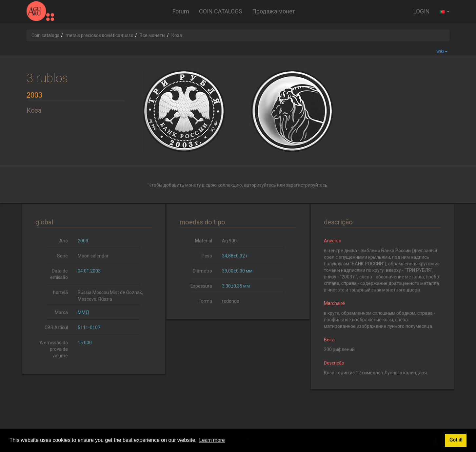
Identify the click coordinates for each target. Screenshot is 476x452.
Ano (64, 241)
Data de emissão (59, 274)
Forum (181, 11)
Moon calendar (93, 256)
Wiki (442, 51)
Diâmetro (202, 271)
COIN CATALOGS (221, 11)
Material (204, 241)
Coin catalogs (45, 35)
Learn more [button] (212, 440)
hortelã (60, 292)
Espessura (201, 286)
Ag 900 (229, 241)
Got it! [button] (456, 440)
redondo (231, 301)
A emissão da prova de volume (54, 349)
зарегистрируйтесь (307, 185)
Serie (62, 256)
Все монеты (152, 35)
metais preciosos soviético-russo (99, 35)
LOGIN (422, 11)
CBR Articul (56, 328)
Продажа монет (274, 11)
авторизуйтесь (260, 185)
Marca (61, 312)
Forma (205, 301)
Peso (207, 256)
